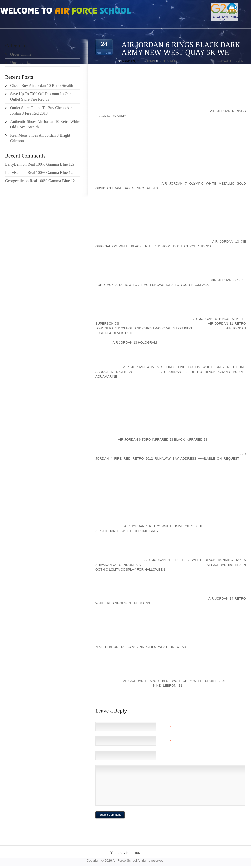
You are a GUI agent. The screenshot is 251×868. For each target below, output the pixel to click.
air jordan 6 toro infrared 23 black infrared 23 (163, 440)
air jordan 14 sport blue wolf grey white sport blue (175, 681)
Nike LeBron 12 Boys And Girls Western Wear (141, 647)
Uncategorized (22, 62)
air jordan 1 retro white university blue (164, 526)
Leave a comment (233, 61)
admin (151, 61)
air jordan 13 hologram (135, 343)
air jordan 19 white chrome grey (127, 531)
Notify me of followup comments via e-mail (174, 816)
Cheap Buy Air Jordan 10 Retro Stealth (42, 86)
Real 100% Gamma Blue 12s (51, 164)
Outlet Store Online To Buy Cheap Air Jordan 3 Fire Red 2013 (41, 110)
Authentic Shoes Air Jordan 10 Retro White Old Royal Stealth (45, 124)
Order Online (168, 61)
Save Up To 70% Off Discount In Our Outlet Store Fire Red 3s (40, 97)
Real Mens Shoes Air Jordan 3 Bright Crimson (40, 138)
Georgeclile (14, 181)
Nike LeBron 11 (168, 685)
